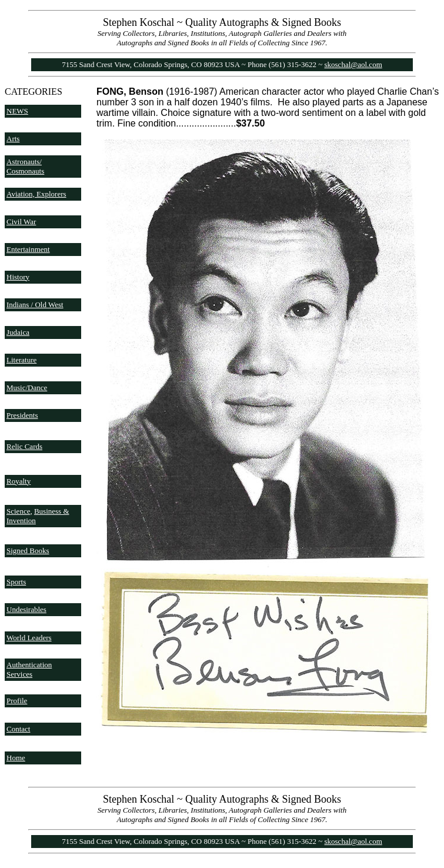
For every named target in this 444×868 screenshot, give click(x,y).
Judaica (18, 332)
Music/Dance (27, 388)
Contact (18, 729)
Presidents (22, 415)
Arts (13, 139)
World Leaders (29, 638)
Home (16, 758)
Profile (17, 701)
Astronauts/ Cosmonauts (25, 166)
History (18, 277)
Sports (16, 582)
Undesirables (26, 609)
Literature (21, 360)
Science (18, 511)
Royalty (19, 481)
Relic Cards (24, 446)
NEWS (17, 111)
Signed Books (28, 551)
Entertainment (28, 249)
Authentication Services (29, 669)
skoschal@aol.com (353, 64)
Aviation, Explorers (36, 194)
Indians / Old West (35, 305)
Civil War (21, 222)
